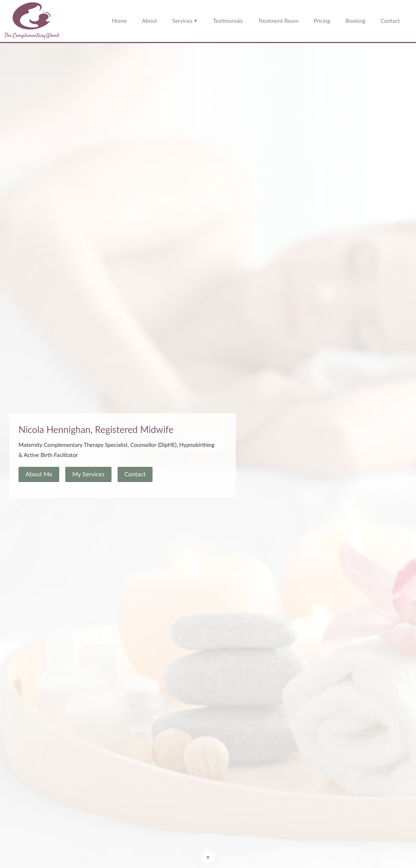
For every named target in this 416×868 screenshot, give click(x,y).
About (149, 21)
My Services (88, 474)
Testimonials (228, 21)
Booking (355, 21)
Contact (390, 21)
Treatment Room (278, 21)
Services (185, 21)
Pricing (322, 21)
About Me (39, 474)
